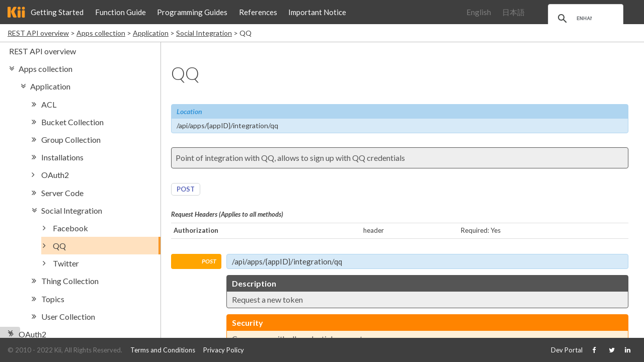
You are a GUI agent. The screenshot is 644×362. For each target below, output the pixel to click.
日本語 (513, 12)
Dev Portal (567, 350)
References (258, 12)
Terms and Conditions (163, 350)
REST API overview (38, 33)
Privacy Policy (224, 350)
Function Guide (120, 12)
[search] (584, 19)
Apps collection (101, 33)
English (479, 12)
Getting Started (57, 12)
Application (151, 33)
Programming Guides (192, 12)
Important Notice (317, 12)
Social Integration (204, 33)
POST (186, 189)
